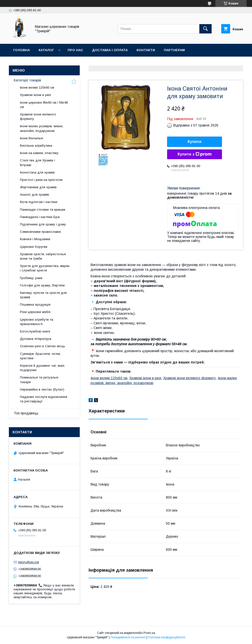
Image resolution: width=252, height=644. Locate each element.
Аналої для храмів (34, 195)
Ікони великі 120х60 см (109, 378)
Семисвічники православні (40, 232)
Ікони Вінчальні (31, 138)
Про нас (75, 50)
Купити (195, 142)
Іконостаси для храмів (37, 172)
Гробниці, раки (31, 278)
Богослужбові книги (35, 331)
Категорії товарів (27, 80)
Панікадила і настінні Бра (40, 217)
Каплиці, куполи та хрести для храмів (43, 295)
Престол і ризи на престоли (41, 180)
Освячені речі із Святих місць (43, 346)
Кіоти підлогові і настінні (39, 202)
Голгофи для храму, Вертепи (42, 285)
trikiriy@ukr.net (29, 562)
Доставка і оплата (110, 50)
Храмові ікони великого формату (189, 378)
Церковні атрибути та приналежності (37, 322)
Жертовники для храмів (38, 187)
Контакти (146, 50)
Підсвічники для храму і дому (43, 224)
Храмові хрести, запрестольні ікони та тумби (43, 256)
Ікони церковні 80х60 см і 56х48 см (44, 105)
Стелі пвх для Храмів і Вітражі (37, 163)
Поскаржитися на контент (128, 637)
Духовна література (36, 339)
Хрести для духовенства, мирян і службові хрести (45, 268)
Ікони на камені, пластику (39, 153)
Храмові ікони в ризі (145, 378)
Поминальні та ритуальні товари (39, 380)
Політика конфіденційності (167, 637)
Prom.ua (149, 633)
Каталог (46, 50)
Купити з (194, 154)
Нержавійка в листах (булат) (42, 389)
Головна (22, 50)
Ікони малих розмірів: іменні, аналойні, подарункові (42, 128)
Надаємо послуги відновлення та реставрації (44, 399)
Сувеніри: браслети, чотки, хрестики (40, 356)
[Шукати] (205, 29)
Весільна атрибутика (36, 146)
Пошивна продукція (35, 305)
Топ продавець (26, 413)
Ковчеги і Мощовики (35, 239)
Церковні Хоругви (34, 247)
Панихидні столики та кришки (43, 210)
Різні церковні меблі (35, 312)
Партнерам (174, 50)
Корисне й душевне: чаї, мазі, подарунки (42, 368)
